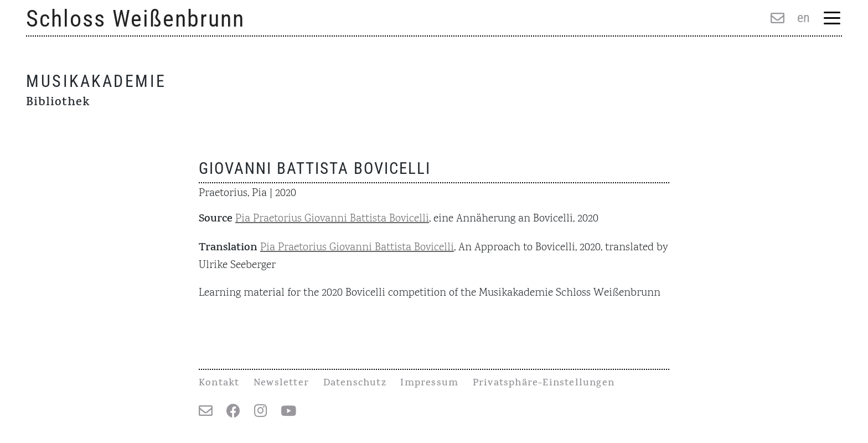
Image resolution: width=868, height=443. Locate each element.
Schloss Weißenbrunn (135, 19)
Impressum (429, 384)
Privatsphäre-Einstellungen (544, 384)
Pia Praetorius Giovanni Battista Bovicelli (332, 219)
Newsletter (281, 384)
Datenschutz (355, 384)
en (804, 18)
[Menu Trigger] (832, 19)
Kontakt (219, 384)
